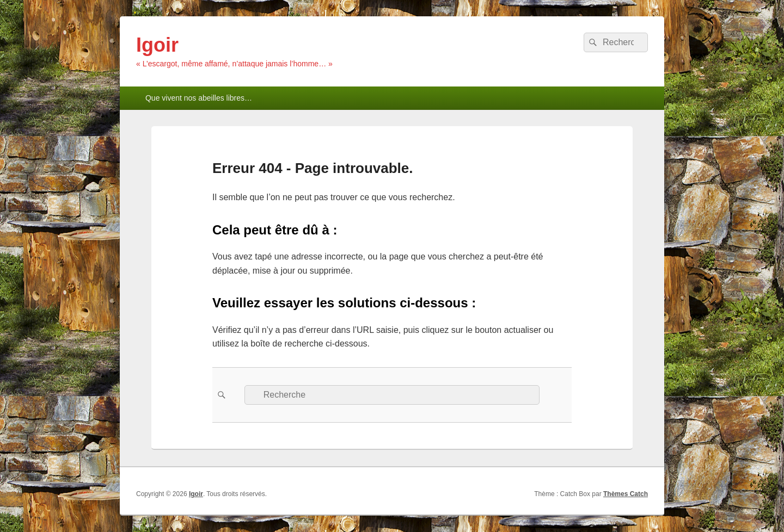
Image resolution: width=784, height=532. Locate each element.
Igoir (157, 45)
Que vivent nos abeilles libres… (199, 98)
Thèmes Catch (626, 494)
